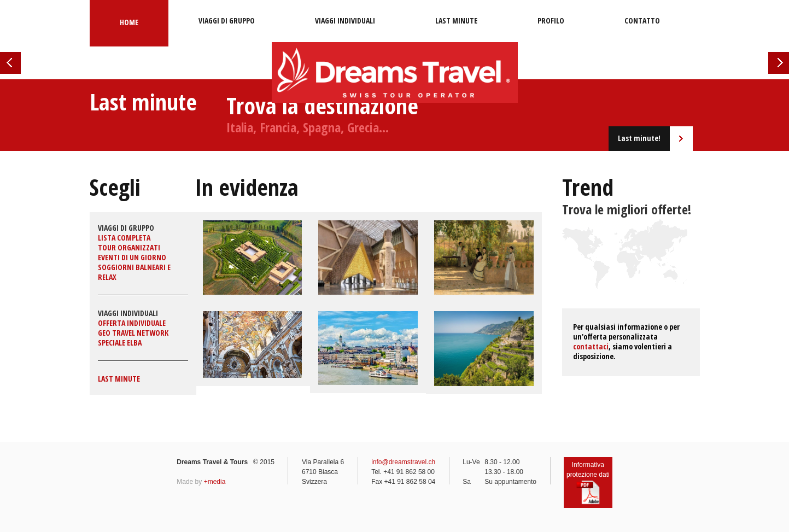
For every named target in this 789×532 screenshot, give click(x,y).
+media (215, 482)
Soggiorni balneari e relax (134, 272)
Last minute (456, 21)
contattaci (591, 346)
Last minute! (639, 138)
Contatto (642, 21)
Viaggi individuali (345, 21)
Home (129, 22)
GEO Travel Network (133, 333)
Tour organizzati (129, 247)
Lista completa (124, 238)
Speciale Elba (120, 343)
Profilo (551, 21)
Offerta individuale (132, 323)
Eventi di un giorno (132, 257)
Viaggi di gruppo (227, 21)
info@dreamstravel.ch (403, 462)
